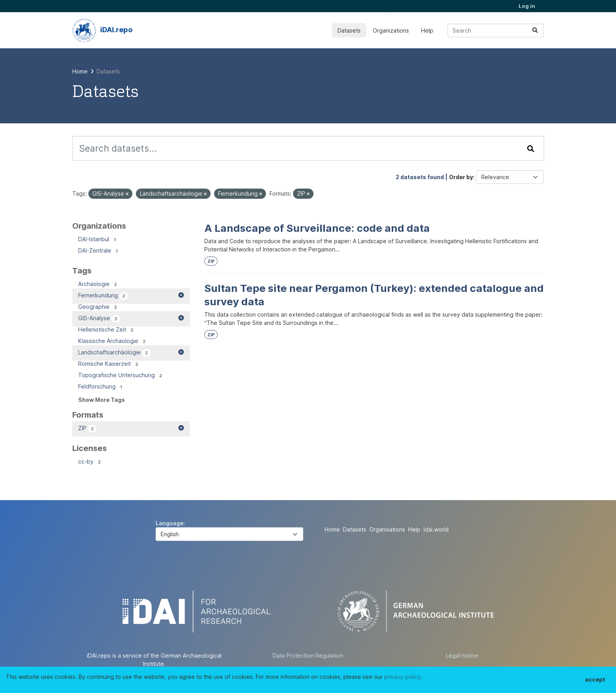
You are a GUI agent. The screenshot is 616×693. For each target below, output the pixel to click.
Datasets (349, 30)
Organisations (387, 529)
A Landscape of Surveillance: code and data (317, 228)
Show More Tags (102, 400)
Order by (461, 177)
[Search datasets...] (496, 30)
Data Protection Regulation (308, 655)
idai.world (436, 529)
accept (595, 679)
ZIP (211, 261)
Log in (527, 6)
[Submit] (535, 30)
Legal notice (462, 655)
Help (427, 30)
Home (332, 529)
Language (170, 523)
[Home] (80, 71)
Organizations (391, 30)
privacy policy (402, 677)
